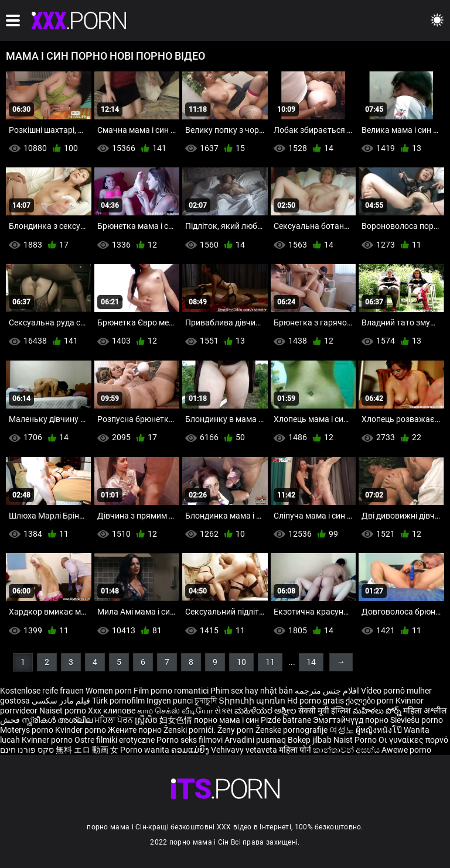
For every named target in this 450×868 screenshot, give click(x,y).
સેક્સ (224, 711)
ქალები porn (371, 701)
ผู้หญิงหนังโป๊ (380, 730)
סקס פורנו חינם (27, 750)
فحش (11, 720)
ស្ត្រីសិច (147, 720)
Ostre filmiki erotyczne (115, 740)
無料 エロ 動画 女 (87, 750)
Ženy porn (236, 730)
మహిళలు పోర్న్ (378, 711)
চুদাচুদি (206, 701)
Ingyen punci (170, 701)
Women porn (110, 691)
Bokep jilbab (310, 740)
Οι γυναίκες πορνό (413, 740)
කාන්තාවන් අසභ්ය (347, 750)
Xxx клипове (112, 711)
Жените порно (136, 730)
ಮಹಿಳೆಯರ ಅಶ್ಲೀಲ (266, 711)
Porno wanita (146, 750)
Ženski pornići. (190, 730)
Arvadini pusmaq (256, 740)
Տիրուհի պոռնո (253, 701)
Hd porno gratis (316, 701)
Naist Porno (356, 740)
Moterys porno (28, 730)
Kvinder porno (81, 730)
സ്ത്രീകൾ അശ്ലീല (58, 720)
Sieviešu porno (417, 720)
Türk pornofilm (118, 701)
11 (270, 662)
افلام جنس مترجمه (327, 691)
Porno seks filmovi (190, 740)
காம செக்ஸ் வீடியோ (175, 711)
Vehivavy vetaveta (245, 750)
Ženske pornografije (292, 730)
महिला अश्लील (425, 711)
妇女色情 (177, 720)
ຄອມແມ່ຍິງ (191, 750)
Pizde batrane (286, 720)
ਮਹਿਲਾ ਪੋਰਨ (115, 720)
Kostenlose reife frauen (42, 691)
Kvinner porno (48, 740)
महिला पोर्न (296, 750)
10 (241, 662)
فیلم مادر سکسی (61, 701)
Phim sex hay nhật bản (252, 691)
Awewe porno (406, 750)
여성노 (342, 730)
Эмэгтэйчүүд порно (352, 720)
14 (311, 662)
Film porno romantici (171, 691)
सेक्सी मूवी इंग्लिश (325, 711)
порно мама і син (226, 720)
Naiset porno (64, 711)
